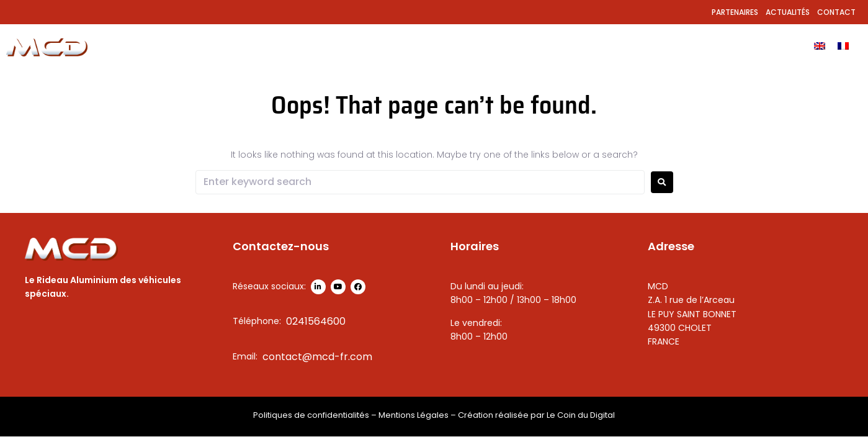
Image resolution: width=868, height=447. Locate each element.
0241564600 (316, 321)
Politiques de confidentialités (311, 415)
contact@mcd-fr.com (317, 357)
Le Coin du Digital (581, 415)
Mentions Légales (414, 415)
